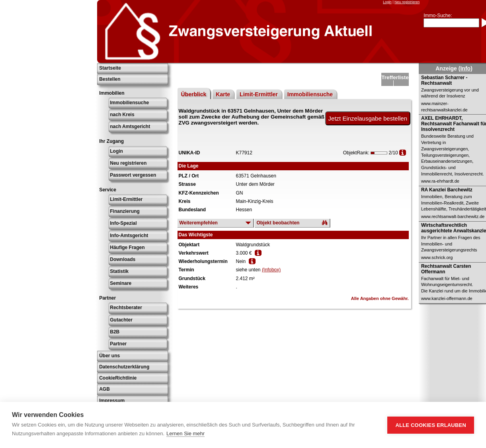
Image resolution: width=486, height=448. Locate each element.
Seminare (121, 283)
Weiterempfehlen (198, 223)
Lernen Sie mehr (185, 433)
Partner (118, 344)
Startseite (110, 68)
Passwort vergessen (133, 175)
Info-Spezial (123, 223)
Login (387, 2)
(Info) (466, 68)
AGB (104, 389)
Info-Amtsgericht (129, 236)
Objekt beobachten (278, 223)
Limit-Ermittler (126, 199)
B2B (115, 332)
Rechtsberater (126, 308)
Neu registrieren (407, 2)
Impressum (112, 401)
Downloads (123, 259)
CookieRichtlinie (118, 378)
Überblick (193, 94)
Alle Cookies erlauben (431, 425)
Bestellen (110, 79)
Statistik (119, 271)
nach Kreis (122, 115)
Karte (223, 94)
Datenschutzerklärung (124, 367)
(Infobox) (271, 270)
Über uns (109, 356)
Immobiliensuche (129, 103)
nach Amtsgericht (130, 127)
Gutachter (121, 320)
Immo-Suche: (438, 16)
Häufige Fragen (127, 247)
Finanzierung (125, 211)
